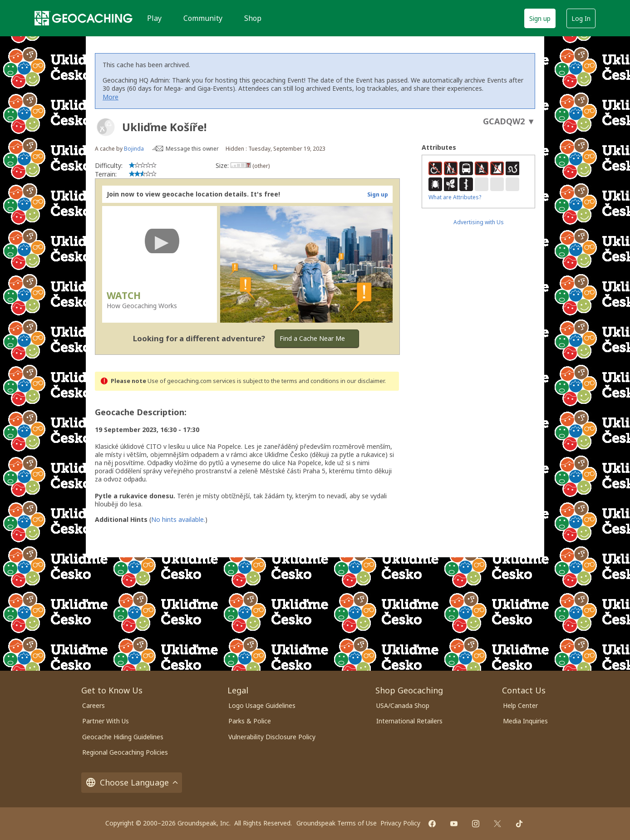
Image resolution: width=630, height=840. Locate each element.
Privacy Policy (400, 823)
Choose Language (132, 783)
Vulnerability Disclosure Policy (272, 737)
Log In (581, 18)
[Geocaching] (84, 18)
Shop (253, 18)
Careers (94, 705)
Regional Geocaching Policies (125, 752)
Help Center (520, 705)
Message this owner (192, 149)
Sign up (540, 18)
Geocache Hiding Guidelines (123, 737)
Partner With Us (106, 721)
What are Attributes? (455, 197)
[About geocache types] (106, 127)
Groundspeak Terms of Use (337, 823)
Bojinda (134, 149)
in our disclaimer (362, 381)
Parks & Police (250, 721)
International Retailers (409, 721)
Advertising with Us (479, 222)
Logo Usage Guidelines (262, 705)
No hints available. (178, 519)
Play (154, 18)
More (111, 97)
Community (203, 18)
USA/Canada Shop (403, 705)
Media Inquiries (525, 721)
